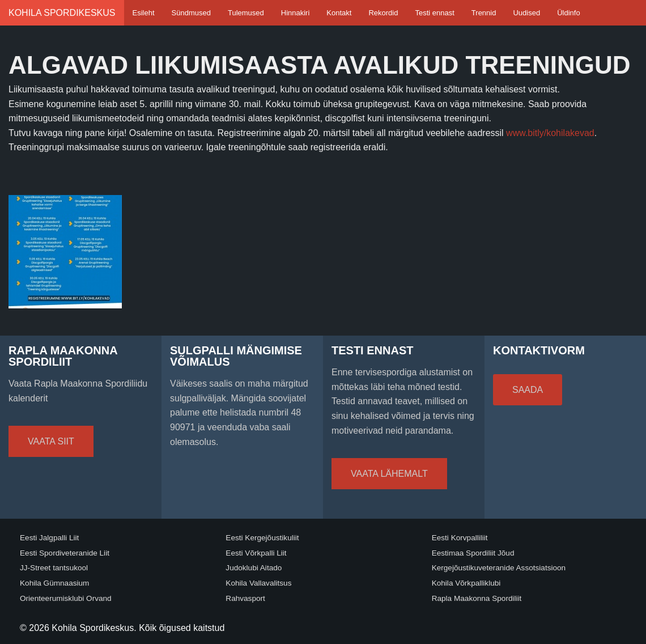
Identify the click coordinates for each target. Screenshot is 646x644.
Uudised (526, 13)
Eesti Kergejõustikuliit (262, 538)
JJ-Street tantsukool (54, 568)
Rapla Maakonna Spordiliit (477, 598)
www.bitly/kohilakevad (550, 133)
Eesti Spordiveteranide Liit (65, 553)
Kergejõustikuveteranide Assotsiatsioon (499, 568)
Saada (528, 390)
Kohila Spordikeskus (62, 13)
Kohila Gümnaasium (54, 583)
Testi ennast (434, 13)
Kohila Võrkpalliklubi (466, 583)
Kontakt (339, 13)
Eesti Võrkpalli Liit (256, 553)
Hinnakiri (296, 13)
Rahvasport (245, 598)
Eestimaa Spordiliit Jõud (473, 553)
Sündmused (191, 13)
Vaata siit (51, 441)
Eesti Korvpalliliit (460, 538)
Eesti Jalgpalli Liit (49, 538)
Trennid (484, 13)
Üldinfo (568, 13)
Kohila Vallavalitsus (258, 583)
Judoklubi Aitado (254, 568)
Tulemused (246, 13)
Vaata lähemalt (389, 474)
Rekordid (383, 13)
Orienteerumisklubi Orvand (66, 598)
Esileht (144, 13)
